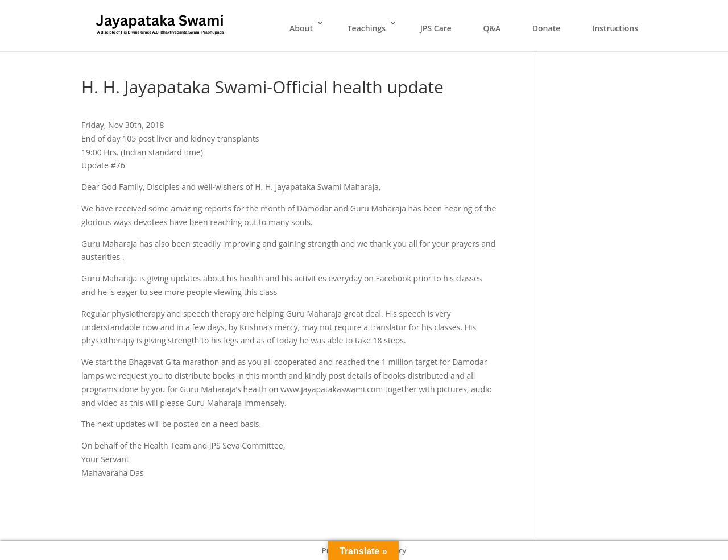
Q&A (492, 28)
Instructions (615, 28)
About (301, 28)
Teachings (367, 28)
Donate (546, 28)
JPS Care (436, 28)
